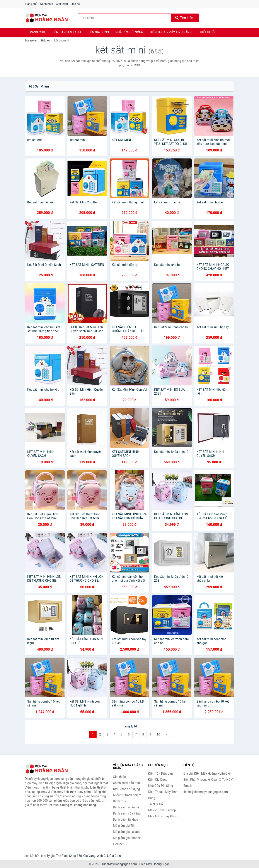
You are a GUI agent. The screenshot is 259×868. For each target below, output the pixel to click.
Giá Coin (115, 856)
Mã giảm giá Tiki (124, 826)
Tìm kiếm (185, 18)
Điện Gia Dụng (98, 32)
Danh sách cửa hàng (127, 813)
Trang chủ (31, 4)
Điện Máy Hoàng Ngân (154, 864)
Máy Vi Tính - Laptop (162, 810)
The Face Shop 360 (69, 856)
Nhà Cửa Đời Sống (129, 32)
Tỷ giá (51, 856)
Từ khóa (45, 41)
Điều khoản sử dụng (126, 789)
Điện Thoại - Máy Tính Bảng (171, 32)
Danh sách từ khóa (126, 820)
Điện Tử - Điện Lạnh (66, 32)
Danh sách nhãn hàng (128, 807)
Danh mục (47, 4)
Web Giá (102, 856)
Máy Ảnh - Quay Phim (163, 816)
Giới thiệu (62, 4)
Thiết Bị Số (206, 32)
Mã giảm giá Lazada (127, 832)
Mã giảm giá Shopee (127, 838)
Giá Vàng (89, 856)
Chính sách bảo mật (126, 783)
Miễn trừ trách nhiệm (127, 795)
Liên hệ (75, 4)
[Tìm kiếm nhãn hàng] (124, 18)
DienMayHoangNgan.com (119, 864)
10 (158, 734)
